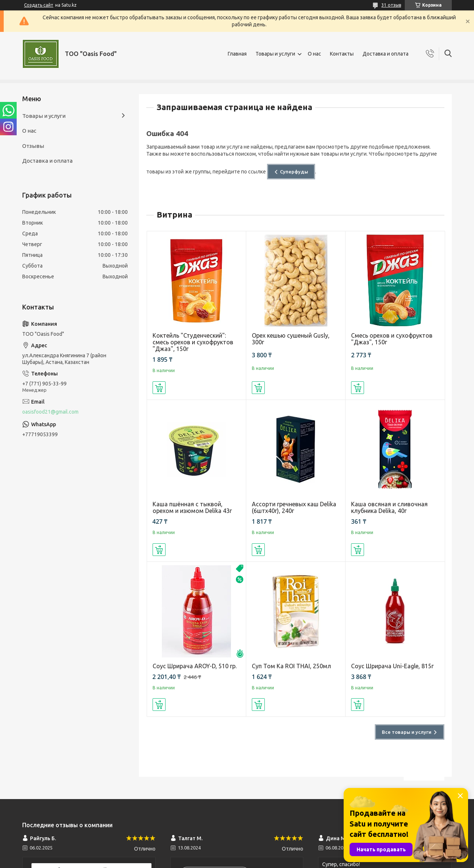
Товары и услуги (275, 54)
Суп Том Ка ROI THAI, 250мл (291, 666)
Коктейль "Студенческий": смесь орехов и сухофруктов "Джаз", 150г (193, 342)
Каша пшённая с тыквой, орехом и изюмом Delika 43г (192, 507)
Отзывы (33, 146)
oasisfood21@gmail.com (50, 412)
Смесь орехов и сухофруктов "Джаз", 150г (392, 339)
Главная (237, 54)
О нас (314, 54)
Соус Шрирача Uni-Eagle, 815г (392, 666)
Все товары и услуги (407, 732)
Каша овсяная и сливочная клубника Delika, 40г (389, 507)
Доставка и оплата (385, 54)
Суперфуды (294, 172)
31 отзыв (391, 5)
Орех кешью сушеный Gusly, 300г (291, 339)
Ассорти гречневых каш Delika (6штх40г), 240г (294, 507)
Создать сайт (39, 5)
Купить (159, 388)
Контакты (342, 54)
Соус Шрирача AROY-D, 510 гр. (195, 666)
